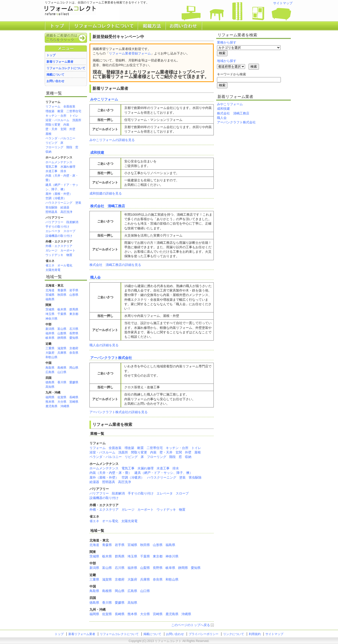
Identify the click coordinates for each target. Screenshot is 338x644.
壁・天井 (51, 129)
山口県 (62, 372)
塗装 (78, 203)
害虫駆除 (51, 207)
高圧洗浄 (66, 212)
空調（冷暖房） (56, 198)
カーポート (68, 250)
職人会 (95, 277)
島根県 (62, 368)
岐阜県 (50, 338)
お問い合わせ (55, 81)
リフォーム (53, 106)
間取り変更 (53, 125)
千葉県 (62, 314)
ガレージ (51, 250)
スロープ (69, 231)
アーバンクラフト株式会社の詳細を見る (119, 412)
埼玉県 (50, 314)
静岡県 (62, 338)
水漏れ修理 (68, 167)
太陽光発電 (53, 270)
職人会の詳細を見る (104, 345)
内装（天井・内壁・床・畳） (110, 473)
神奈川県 (51, 319)
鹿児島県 (51, 406)
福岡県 (50, 397)
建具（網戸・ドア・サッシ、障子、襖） (164, 473)
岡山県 (74, 368)
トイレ (74, 116)
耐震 (60, 111)
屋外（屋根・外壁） (59, 194)
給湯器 (65, 207)
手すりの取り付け (57, 227)
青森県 (62, 290)
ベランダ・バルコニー (60, 138)
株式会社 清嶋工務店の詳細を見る (115, 265)
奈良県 (74, 353)
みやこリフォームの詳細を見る (112, 140)
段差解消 (72, 222)
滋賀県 (62, 348)
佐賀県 (62, 397)
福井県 (50, 333)
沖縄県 (65, 406)
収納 (48, 152)
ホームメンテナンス (59, 162)
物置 (69, 255)
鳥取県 (50, 368)
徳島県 (50, 382)
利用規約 (255, 634)
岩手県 (74, 290)
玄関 (63, 129)
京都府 (74, 348)
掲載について (55, 75)
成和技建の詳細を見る (106, 193)
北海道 (50, 290)
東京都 (74, 314)
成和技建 (97, 152)
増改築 (50, 111)
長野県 (74, 333)
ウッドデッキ (54, 255)
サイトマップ (283, 3)
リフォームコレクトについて (66, 68)
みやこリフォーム (104, 99)
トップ (51, 55)
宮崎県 (74, 402)
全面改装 (69, 106)
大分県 (62, 402)
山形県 (74, 295)
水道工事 (51, 171)
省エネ (50, 265)
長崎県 (74, 397)
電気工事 (51, 167)
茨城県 (50, 309)
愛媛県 (74, 382)
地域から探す (227, 61)
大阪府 (50, 353)
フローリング (54, 147)
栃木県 (62, 309)
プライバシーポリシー (204, 634)
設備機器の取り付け (59, 236)
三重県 (50, 348)
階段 (69, 147)
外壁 (72, 129)
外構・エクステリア (59, 246)
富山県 (62, 329)
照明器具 (51, 212)
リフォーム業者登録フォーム (130, 53)
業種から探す (227, 42)
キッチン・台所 (56, 116)
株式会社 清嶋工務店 (108, 206)
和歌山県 (51, 357)
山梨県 (62, 333)
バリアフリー (54, 222)
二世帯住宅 (74, 111)
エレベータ (53, 231)
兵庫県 (62, 353)
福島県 (50, 299)
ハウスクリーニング (59, 203)
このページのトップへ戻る (191, 625)
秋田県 (62, 295)
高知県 (50, 387)
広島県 (50, 372)
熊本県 (50, 402)
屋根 (48, 134)
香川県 (62, 382)
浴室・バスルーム (57, 120)
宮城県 (50, 295)
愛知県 (74, 338)
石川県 (74, 329)
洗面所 (77, 120)
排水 (63, 171)
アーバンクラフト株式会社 (111, 358)
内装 (66, 125)
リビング (51, 143)
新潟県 (50, 329)
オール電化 (65, 265)
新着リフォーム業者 (60, 62)
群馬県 (74, 309)
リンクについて (234, 634)
